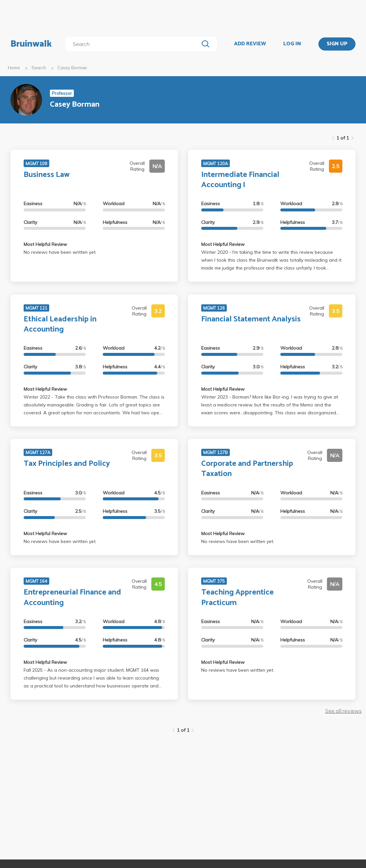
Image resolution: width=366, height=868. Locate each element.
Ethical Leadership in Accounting (60, 324)
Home (14, 68)
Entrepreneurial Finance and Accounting (72, 597)
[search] (134, 44)
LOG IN (292, 44)
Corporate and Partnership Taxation (247, 469)
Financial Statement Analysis (251, 319)
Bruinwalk (31, 44)
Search (39, 68)
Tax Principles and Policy (67, 464)
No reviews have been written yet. (60, 252)
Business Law (47, 175)
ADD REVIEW (250, 44)
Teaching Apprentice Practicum (237, 597)
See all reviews (344, 711)
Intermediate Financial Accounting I (240, 180)
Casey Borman (72, 68)
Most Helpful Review (45, 244)
